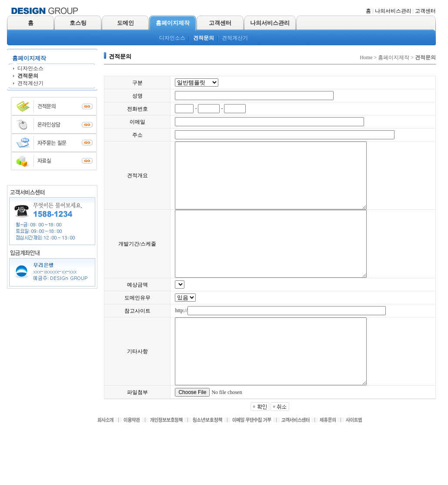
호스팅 (78, 23)
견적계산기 (235, 38)
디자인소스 (172, 38)
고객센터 (425, 11)
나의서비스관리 (393, 11)
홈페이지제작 (173, 23)
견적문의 (204, 38)
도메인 (125, 23)
